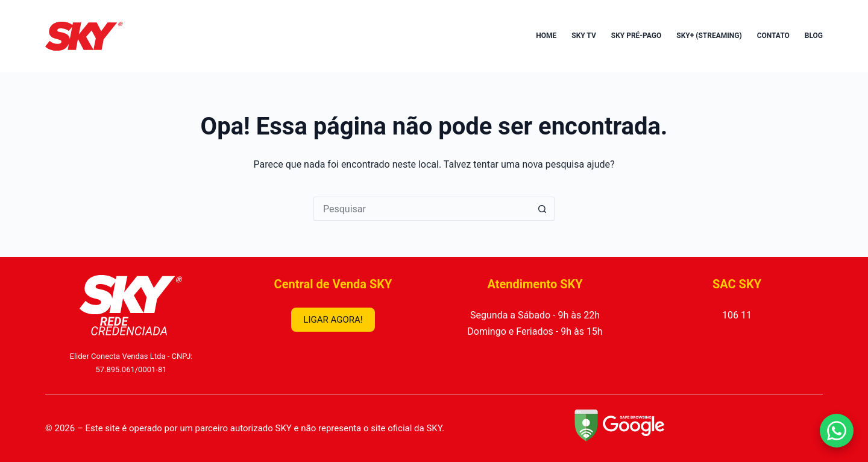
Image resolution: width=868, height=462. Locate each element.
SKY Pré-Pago (637, 36)
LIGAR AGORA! (333, 320)
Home (546, 36)
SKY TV (584, 36)
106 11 (737, 315)
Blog (814, 36)
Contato (773, 36)
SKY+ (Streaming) (709, 36)
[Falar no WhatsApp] (837, 431)
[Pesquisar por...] (422, 209)
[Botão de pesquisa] (542, 209)
